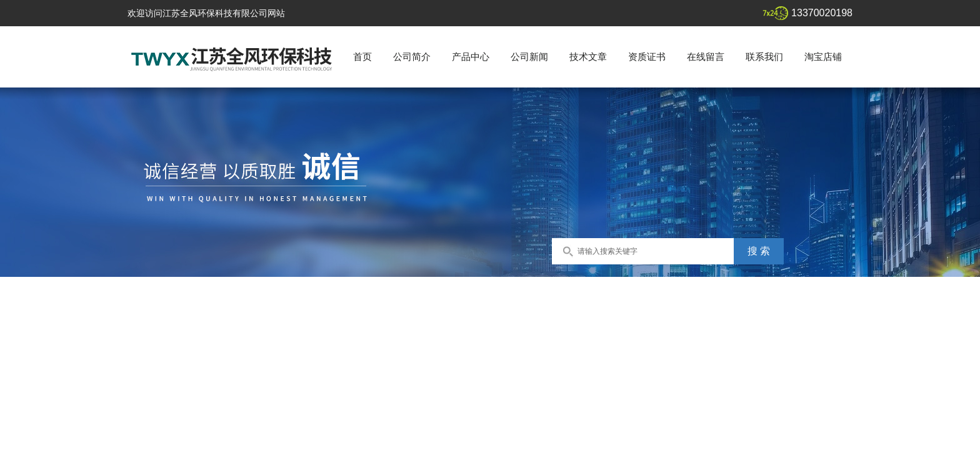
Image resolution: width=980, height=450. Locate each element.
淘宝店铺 (823, 57)
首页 (362, 57)
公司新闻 (529, 57)
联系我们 (764, 57)
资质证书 (647, 57)
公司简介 (412, 57)
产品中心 (471, 57)
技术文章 (588, 57)
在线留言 (706, 57)
